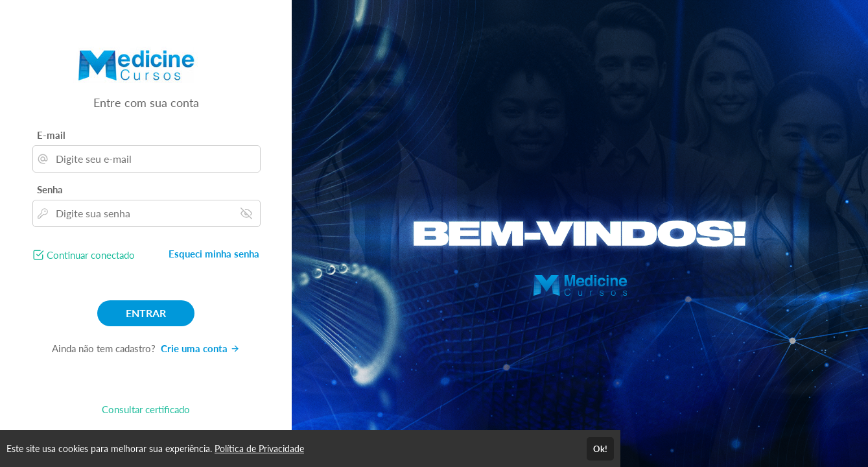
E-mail (51, 135)
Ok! (600, 449)
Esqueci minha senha (214, 254)
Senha (50, 189)
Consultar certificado (146, 409)
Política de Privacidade (259, 449)
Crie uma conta (200, 348)
